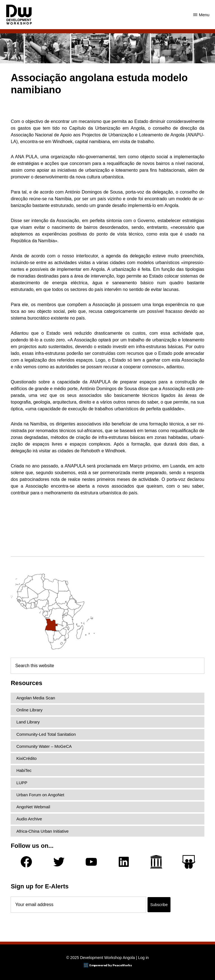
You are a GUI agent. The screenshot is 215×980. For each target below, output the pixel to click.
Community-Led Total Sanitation (46, 734)
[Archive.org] (156, 862)
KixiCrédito (26, 758)
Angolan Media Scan (36, 698)
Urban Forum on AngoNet (40, 795)
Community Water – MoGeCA (44, 746)
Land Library (28, 722)
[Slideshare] (189, 862)
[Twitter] (59, 862)
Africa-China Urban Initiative (42, 831)
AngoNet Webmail (33, 807)
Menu (204, 15)
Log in (143, 958)
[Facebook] (26, 862)
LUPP (22, 783)
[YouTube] (91, 862)
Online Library (29, 710)
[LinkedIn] (124, 862)
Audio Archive (29, 819)
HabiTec (24, 770)
